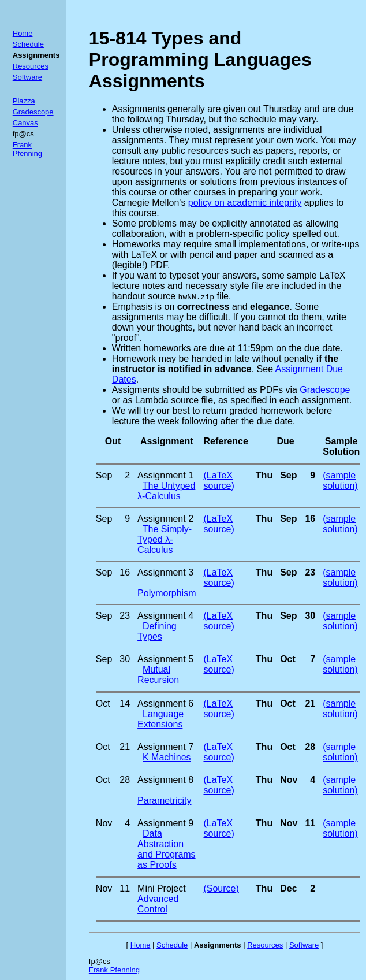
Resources (31, 66)
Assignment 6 (165, 704)
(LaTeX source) (219, 480)
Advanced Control (158, 904)
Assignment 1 (165, 475)
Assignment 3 (165, 572)
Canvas (25, 123)
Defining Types (157, 631)
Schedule (28, 44)
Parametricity (164, 801)
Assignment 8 (165, 780)
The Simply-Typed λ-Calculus (165, 539)
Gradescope (33, 112)
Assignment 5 (165, 659)
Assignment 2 (165, 519)
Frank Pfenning (27, 149)
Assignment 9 (165, 823)
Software (27, 77)
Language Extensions (160, 719)
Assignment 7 (165, 747)
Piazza (24, 101)
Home (23, 33)
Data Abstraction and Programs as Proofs (167, 849)
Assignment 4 (165, 616)
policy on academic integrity (245, 203)
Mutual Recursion (158, 675)
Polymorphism (167, 593)
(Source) (221, 888)
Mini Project (162, 888)
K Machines (167, 757)
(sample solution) (340, 480)
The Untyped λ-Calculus (166, 491)
